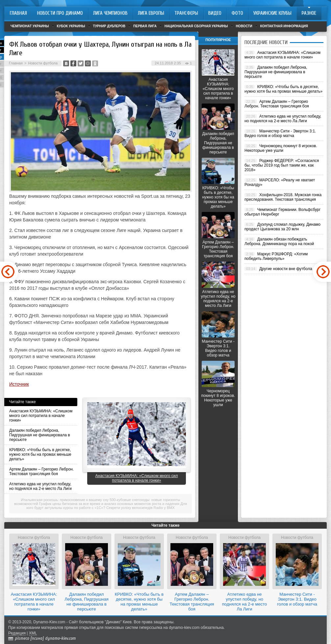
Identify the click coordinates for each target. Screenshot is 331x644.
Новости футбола (43, 63)
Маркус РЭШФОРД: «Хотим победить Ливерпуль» (276, 256)
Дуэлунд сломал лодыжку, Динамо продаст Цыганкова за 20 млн (282, 227)
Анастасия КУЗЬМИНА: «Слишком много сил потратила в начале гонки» (41, 416)
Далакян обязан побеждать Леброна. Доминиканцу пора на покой (279, 241)
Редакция (17, 633)
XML (33, 633)
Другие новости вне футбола (286, 269)
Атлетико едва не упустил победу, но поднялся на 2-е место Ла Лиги (40, 486)
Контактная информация (284, 26)
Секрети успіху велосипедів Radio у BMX (140, 508)
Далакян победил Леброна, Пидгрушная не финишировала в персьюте (40, 435)
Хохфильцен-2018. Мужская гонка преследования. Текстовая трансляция (283, 197)
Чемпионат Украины (30, 26)
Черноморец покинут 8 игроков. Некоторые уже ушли (218, 398)
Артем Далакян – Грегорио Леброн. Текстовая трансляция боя (41, 471)
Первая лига (145, 26)
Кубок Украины (71, 26)
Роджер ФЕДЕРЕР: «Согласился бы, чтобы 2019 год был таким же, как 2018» (282, 165)
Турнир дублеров (109, 26)
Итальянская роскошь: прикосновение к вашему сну (65, 500)
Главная (16, 63)
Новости (244, 26)
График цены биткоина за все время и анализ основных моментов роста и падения (109, 504)
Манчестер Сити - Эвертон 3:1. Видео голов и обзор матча (218, 348)
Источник (19, 384)
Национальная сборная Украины (196, 26)
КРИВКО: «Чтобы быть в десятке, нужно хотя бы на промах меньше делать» (40, 454)
